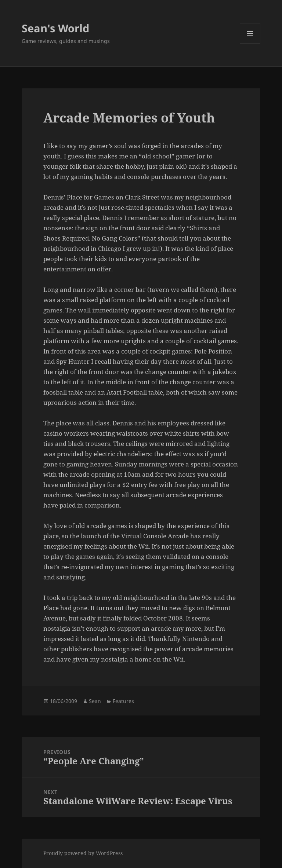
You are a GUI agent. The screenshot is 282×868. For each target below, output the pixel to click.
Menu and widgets (250, 43)
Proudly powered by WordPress (83, 853)
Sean (95, 701)
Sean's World (55, 28)
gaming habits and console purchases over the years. (149, 177)
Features (123, 701)
